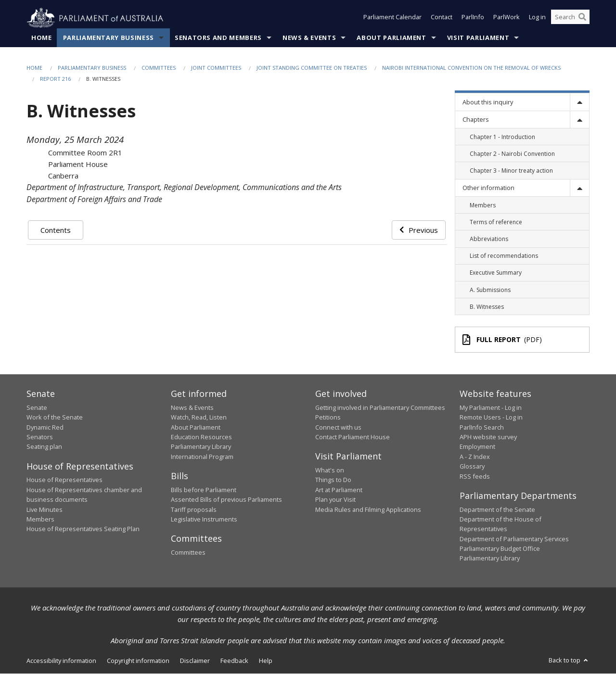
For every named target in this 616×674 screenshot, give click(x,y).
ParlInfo (473, 18)
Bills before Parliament (204, 490)
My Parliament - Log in (491, 408)
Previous (419, 230)
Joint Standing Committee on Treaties (312, 68)
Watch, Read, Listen (199, 418)
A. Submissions (490, 290)
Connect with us (338, 427)
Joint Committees (216, 68)
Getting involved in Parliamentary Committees (380, 408)
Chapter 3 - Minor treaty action (511, 171)
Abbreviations (489, 239)
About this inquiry (488, 102)
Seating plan (44, 447)
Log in (537, 18)
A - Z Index (475, 457)
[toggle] (579, 102)
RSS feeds (475, 476)
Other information (488, 188)
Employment (477, 447)
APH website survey (488, 437)
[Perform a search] (582, 18)
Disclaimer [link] (195, 661)
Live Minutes (45, 509)
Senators (40, 437)
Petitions (328, 418)
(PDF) (502, 340)
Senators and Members (218, 38)
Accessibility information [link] (61, 661)
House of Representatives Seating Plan (83, 529)
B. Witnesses (487, 307)
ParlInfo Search (482, 427)
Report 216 (55, 79)
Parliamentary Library (201, 447)
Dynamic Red (45, 427)
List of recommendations (504, 256)
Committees (159, 68)
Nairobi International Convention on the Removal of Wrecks (471, 68)
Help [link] (266, 661)
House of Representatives (64, 480)
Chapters (476, 120)
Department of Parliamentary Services (514, 539)
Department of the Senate (497, 509)
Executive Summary (496, 273)
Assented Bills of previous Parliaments (226, 500)
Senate (37, 408)
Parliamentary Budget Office (500, 549)
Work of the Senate (55, 418)
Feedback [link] (234, 661)
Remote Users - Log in (491, 418)
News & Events (309, 38)
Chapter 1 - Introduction (502, 137)
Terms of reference (496, 222)
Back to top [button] (569, 661)
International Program (202, 457)
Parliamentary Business (109, 38)
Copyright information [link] (138, 661)
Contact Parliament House (353, 437)
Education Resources (201, 437)
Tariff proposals (194, 509)
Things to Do (333, 480)
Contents (56, 230)
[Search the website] (570, 18)
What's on (330, 471)
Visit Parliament (478, 38)
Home (42, 38)
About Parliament (391, 38)
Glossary (472, 467)
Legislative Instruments (204, 520)
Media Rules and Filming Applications (368, 509)
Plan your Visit (335, 500)
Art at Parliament (339, 490)
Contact (442, 18)
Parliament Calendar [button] (392, 18)
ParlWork (507, 18)
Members (483, 205)
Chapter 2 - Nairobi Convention (512, 154)
